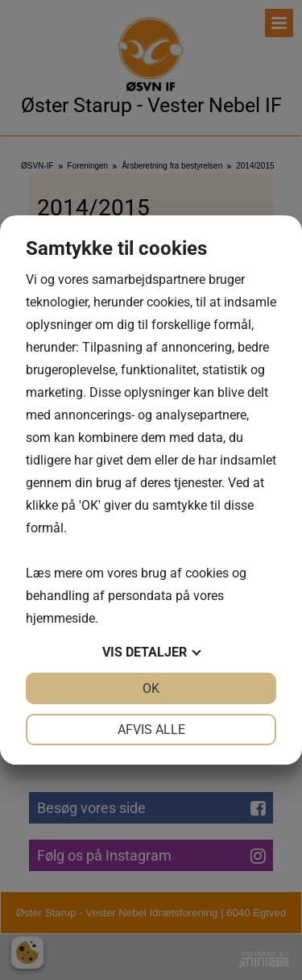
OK (151, 688)
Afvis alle (151, 730)
